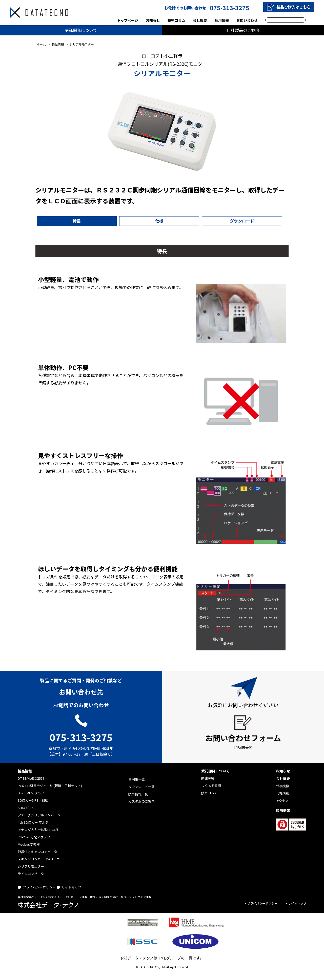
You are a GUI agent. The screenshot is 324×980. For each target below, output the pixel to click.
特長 (56, 221)
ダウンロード (140, 221)
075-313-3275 (230, 8)
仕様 (98, 221)
